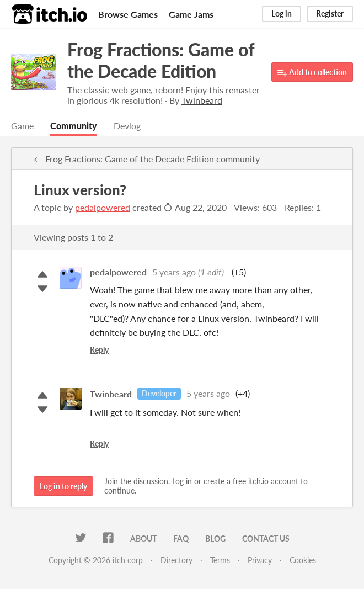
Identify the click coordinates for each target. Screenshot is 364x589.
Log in (282, 14)
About (143, 538)
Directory (176, 560)
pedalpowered (103, 207)
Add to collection (312, 73)
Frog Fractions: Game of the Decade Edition (161, 60)
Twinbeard (111, 393)
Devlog (127, 126)
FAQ (181, 538)
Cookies (303, 560)
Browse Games (128, 14)
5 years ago (174, 272)
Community (74, 126)
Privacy (260, 560)
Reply (99, 350)
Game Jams (191, 14)
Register (330, 14)
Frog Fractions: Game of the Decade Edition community (152, 159)
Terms (220, 560)
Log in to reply (63, 486)
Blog (215, 538)
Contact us (266, 538)
